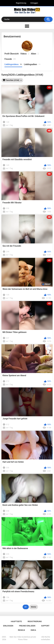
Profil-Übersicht (12, 54)
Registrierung (21, 3)
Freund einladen (27, 626)
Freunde (10, 59)
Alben (35, 54)
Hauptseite (16, 621)
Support (45, 626)
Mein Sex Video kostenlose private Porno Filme (23, 638)
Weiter (34, 607)
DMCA (33, 630)
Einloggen (34, 3)
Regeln (21, 630)
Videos (25, 54)
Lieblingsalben (32, 64)
